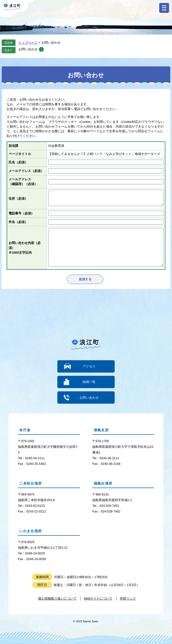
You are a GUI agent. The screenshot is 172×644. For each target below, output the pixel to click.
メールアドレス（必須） (26, 171)
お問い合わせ (28, 49)
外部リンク (128, 598)
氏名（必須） (18, 162)
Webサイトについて (98, 598)
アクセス (89, 366)
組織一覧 (89, 382)
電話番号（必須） (21, 213)
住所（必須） (18, 199)
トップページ (28, 43)
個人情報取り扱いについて (57, 598)
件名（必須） (18, 222)
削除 (41, 49)
